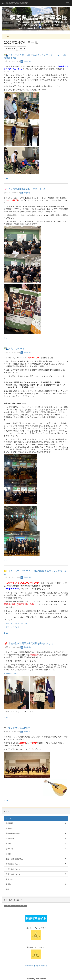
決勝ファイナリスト (12, 627)
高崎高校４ (26, 61)
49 (6, 179)
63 (6, 717)
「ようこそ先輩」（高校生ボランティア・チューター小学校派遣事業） (35, 57)
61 (6, 561)
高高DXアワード (16, 349)
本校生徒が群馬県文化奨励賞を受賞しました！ (32, 643)
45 (6, 633)
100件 (22, 49)
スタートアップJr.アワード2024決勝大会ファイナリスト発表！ (35, 572)
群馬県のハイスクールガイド (36, 966)
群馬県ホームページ (12, 673)
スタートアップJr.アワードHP (15, 623)
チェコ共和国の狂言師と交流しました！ (28, 189)
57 (6, 338)
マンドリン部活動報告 (19, 728)
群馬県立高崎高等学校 (17, 3)
